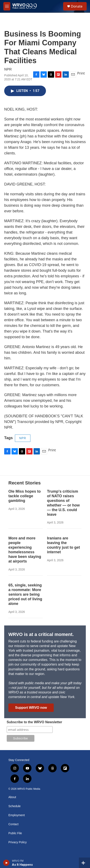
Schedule (14, 806)
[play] (6, 863)
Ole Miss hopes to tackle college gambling (25, 496)
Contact (13, 824)
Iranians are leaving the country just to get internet (63, 545)
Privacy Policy (18, 842)
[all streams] (84, 863)
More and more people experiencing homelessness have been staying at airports (25, 550)
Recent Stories (25, 483)
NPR (23, 438)
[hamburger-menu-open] (7, 6)
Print (81, 73)
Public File (15, 833)
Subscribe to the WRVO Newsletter (35, 722)
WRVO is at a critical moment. (41, 634)
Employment (17, 815)
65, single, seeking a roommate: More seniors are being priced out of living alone (25, 594)
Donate (77, 6)
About (12, 797)
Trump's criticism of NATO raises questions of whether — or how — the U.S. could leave (63, 503)
